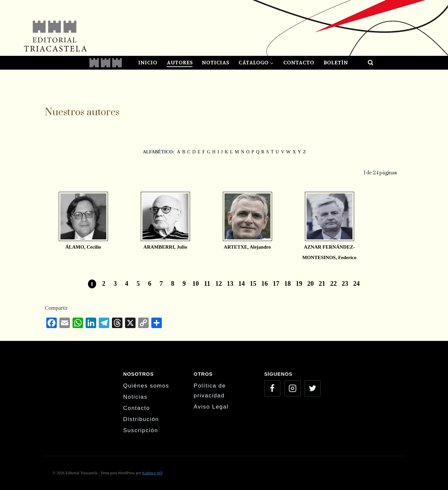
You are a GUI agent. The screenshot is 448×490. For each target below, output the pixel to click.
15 (253, 283)
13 (230, 283)
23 (345, 283)
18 (288, 283)
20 (310, 283)
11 (207, 283)
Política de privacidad (210, 391)
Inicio (148, 63)
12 (219, 283)
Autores (180, 63)
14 (242, 283)
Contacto (299, 63)
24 (356, 283)
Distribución (141, 419)
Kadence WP (152, 473)
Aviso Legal (211, 407)
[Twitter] (313, 388)
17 (276, 283)
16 (265, 283)
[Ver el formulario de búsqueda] (365, 63)
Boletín (336, 63)
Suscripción (141, 430)
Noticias (215, 63)
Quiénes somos (146, 386)
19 (299, 283)
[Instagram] (293, 388)
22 (333, 283)
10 (196, 283)
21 (322, 283)
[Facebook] (272, 388)
